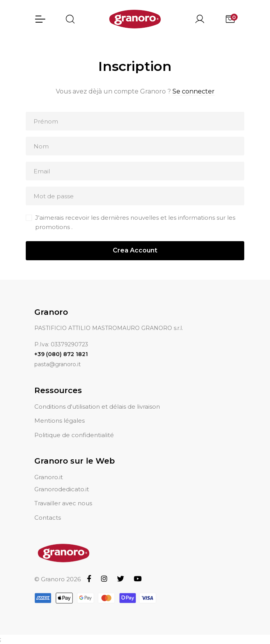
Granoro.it (49, 477)
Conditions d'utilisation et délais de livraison (97, 407)
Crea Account (135, 250)
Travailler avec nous (63, 503)
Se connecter (194, 91)
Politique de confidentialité (74, 435)
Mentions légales (60, 421)
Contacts (48, 518)
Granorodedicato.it (62, 489)
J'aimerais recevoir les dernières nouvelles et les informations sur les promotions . (135, 222)
